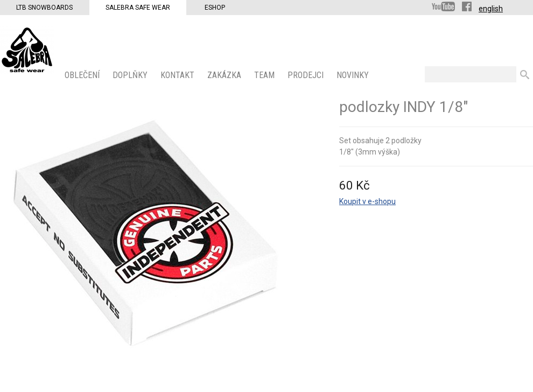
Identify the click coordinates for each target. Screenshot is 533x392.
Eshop (215, 8)
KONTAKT (178, 75)
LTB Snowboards (44, 8)
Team (265, 75)
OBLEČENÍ (83, 75)
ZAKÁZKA (225, 75)
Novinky (354, 75)
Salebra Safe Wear (138, 8)
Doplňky (131, 75)
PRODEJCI (307, 75)
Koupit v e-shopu (367, 201)
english (491, 9)
